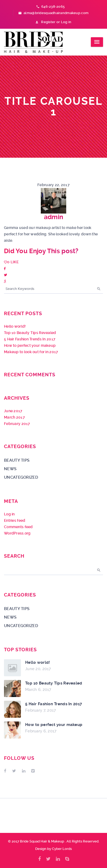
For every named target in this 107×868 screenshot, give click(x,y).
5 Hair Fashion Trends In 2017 (30, 339)
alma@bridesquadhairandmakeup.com (53, 13)
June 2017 (13, 411)
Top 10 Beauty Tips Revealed (30, 333)
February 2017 (17, 424)
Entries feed (15, 520)
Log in (9, 514)
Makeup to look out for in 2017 (31, 352)
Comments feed (18, 527)
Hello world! (15, 326)
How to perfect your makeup (30, 345)
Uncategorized (21, 477)
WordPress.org (17, 533)
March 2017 (14, 417)
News (10, 469)
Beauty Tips (17, 460)
